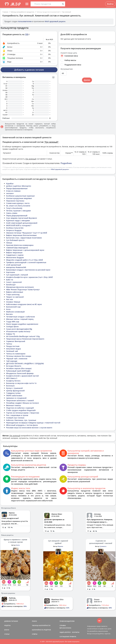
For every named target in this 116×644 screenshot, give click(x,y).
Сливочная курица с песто (18, 203)
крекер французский (15, 391)
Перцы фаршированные (17, 188)
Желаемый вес (67, 69)
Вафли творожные (14, 253)
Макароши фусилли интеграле (20, 287)
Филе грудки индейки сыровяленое (22, 324)
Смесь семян (12, 213)
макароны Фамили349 (16, 267)
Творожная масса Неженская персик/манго (25, 339)
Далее (87, 80)
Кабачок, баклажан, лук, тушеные (21, 420)
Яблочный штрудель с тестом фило (22, 425)
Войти (110, 4)
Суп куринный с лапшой (17, 275)
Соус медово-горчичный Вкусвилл (22, 218)
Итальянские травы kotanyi (18, 331)
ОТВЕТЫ (35, 634)
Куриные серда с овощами (18, 220)
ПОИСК (34, 621)
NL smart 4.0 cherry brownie (18, 206)
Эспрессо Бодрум (14, 230)
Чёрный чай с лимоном (17, 359)
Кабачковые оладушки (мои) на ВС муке (24, 304)
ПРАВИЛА (73, 637)
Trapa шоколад (13, 294)
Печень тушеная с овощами (18, 211)
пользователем (25, 21)
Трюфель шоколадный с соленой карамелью (26, 262)
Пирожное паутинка (15, 201)
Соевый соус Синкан (15, 418)
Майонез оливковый (15, 312)
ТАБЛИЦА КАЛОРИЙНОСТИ (41, 625)
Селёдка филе (12, 326)
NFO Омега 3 (12, 378)
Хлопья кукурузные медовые (19, 198)
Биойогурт (11, 285)
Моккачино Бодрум (15, 257)
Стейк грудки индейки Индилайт (21, 410)
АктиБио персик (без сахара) (19, 368)
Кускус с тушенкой (14, 388)
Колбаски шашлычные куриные (20, 196)
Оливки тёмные (13, 302)
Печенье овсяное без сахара (19, 356)
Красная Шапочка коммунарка (20, 245)
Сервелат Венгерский (16, 341)
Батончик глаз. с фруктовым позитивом (24, 238)
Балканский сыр (13, 307)
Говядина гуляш (13, 393)
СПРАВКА (63, 625)
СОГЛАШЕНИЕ (64, 637)
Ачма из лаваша (13, 191)
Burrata (9, 314)
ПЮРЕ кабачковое (14, 396)
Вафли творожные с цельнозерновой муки (25, 250)
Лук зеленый (67, 12)
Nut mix (10, 299)
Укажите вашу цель (69, 53)
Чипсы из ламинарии (16, 354)
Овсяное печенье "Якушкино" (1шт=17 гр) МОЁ (27, 233)
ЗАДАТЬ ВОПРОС (65, 632)
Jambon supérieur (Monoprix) (19, 186)
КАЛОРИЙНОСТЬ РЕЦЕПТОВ (41, 630)
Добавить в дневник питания (29, 70)
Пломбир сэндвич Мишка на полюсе (22, 403)
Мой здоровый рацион (55, 21)
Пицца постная (13, 346)
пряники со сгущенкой (16, 398)
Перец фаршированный (17, 216)
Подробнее (66, 163)
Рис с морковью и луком (17, 415)
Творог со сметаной (15, 297)
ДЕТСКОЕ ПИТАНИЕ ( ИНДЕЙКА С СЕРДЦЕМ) (25, 363)
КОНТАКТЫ (76, 632)
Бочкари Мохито (14, 366)
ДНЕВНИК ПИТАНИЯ (11, 621)
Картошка (11, 272)
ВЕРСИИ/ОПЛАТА (65, 628)
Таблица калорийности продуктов (22, 12)
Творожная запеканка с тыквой (20, 400)
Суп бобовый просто (15, 240)
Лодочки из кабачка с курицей (20, 408)
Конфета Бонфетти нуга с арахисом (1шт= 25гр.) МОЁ (29, 277)
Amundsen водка (13, 349)
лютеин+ (10, 193)
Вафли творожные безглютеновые (21, 235)
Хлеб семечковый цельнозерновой (22, 223)
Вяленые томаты (13, 405)
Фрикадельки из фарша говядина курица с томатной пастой (33, 423)
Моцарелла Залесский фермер (20, 373)
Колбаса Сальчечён (15, 228)
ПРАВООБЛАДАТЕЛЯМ (67, 621)
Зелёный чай (12, 351)
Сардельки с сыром (15, 255)
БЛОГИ (7, 630)
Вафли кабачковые (15, 292)
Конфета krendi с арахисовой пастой (22, 376)
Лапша (9, 243)
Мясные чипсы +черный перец (20, 319)
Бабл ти (10, 280)
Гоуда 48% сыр (13, 322)
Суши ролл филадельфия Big (19, 329)
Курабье (10, 183)
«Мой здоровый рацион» (60, 169)
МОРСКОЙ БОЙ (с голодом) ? (19, 225)
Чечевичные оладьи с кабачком (20, 317)
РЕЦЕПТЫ (7, 625)
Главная (5, 12)
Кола (8, 309)
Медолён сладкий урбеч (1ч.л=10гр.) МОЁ (25, 260)
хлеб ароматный (14, 265)
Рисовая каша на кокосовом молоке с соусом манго (29, 428)
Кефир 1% (11, 334)
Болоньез (10, 386)
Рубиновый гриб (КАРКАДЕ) (18, 371)
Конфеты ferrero (13, 381)
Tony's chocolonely (14, 208)
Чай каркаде (12, 361)
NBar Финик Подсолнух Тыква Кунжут (23, 290)
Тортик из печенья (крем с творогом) (23, 413)
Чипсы (9, 344)
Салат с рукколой (14, 282)
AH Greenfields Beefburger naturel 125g (23, 336)
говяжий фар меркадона (17, 248)
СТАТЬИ (7, 634)
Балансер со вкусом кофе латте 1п (21, 383)
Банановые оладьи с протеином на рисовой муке (28, 270)
